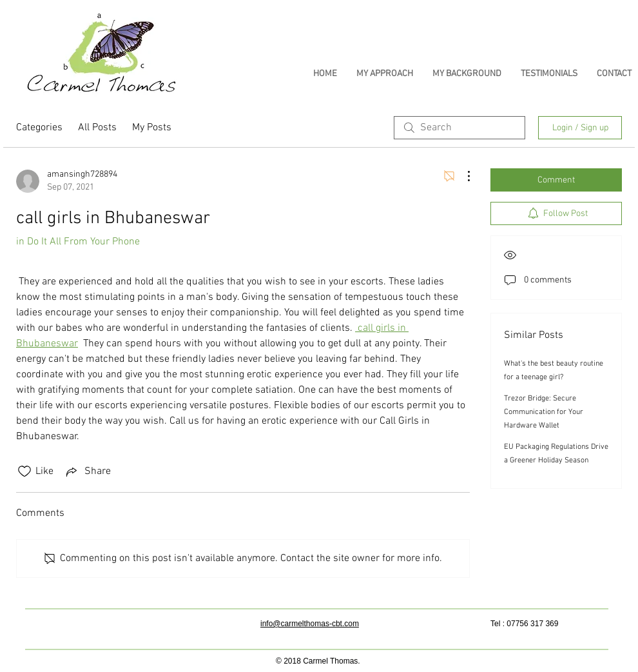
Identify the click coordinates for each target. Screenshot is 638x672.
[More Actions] (462, 176)
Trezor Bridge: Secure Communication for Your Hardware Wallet (544, 412)
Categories (39, 128)
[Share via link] (87, 471)
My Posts (152, 128)
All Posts (97, 128)
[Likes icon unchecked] (24, 471)
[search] (459, 128)
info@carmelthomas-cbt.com (310, 624)
